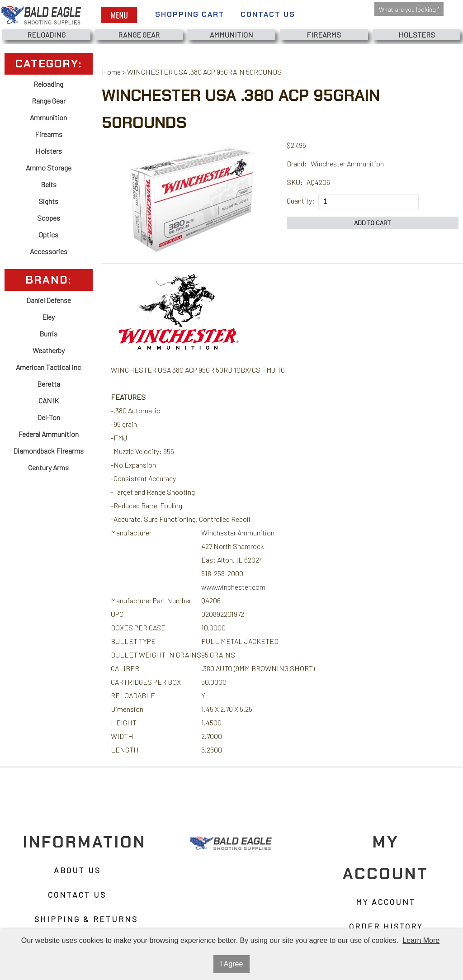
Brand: (297, 163)
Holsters (417, 35)
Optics (48, 234)
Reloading (46, 35)
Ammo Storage (49, 168)
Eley (48, 317)
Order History (386, 926)
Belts (49, 184)
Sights (48, 201)
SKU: (295, 182)
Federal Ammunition (48, 434)
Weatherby (49, 350)
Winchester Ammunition (347, 163)
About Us (77, 870)
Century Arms (48, 467)
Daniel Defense (49, 300)
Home (111, 72)
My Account (386, 902)
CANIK (49, 400)
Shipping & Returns (86, 919)
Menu (119, 15)
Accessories (49, 251)
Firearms (324, 35)
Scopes (49, 218)
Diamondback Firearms (48, 451)
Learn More (421, 940)
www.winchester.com (233, 587)
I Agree (232, 964)
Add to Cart (373, 223)
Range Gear (139, 35)
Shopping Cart (190, 14)
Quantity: (301, 201)
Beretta (49, 384)
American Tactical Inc (48, 367)
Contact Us (268, 14)
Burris (48, 334)
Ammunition (231, 35)
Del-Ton (49, 417)
